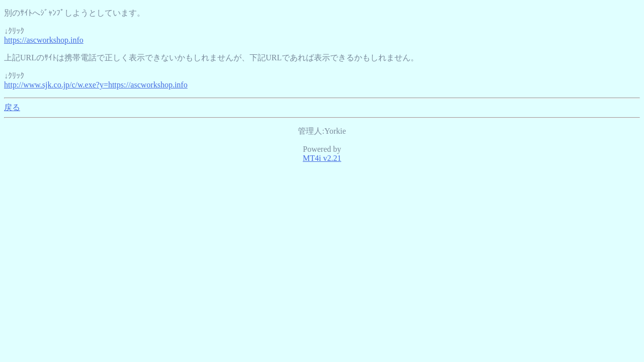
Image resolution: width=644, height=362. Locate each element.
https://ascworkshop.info (44, 40)
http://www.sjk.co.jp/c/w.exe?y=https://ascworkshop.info (96, 85)
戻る (12, 107)
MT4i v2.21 (322, 158)
